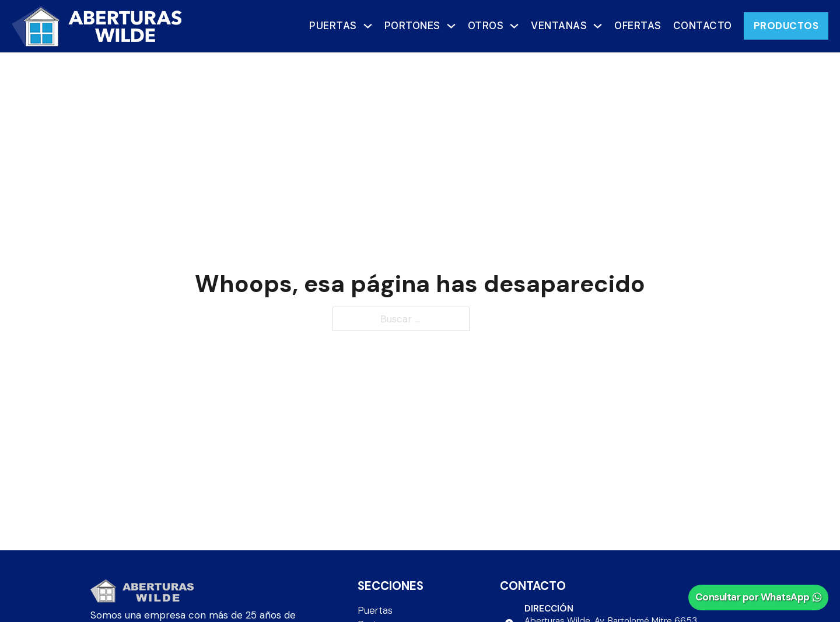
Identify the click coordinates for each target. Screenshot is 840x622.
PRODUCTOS (786, 26)
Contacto (703, 26)
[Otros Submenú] (514, 26)
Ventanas (559, 26)
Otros (486, 26)
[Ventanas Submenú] (598, 26)
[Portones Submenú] (451, 26)
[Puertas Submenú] (368, 26)
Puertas (333, 26)
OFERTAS (638, 26)
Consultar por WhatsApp (759, 597)
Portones (412, 26)
